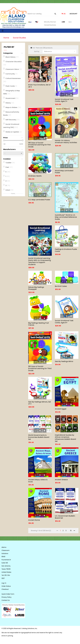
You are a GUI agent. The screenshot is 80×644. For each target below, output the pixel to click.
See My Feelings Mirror (64, 361)
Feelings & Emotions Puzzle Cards (66, 250)
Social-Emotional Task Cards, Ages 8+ (64, 322)
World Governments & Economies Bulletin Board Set (39, 437)
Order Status (6, 586)
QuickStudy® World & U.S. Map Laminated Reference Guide (66, 217)
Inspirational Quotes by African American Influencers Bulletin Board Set (65, 438)
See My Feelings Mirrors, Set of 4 (40, 403)
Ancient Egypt (61, 409)
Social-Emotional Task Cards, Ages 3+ (64, 100)
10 (71, 531)
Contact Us (6, 600)
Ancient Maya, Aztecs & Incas (38, 481)
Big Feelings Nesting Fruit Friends (38, 324)
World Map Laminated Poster (64, 172)
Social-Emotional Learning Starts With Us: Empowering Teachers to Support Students (40, 261)
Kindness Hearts (35, 176)
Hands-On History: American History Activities (66, 141)
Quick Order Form (8, 594)
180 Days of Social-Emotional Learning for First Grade (39, 145)
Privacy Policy (7, 597)
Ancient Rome (34, 520)
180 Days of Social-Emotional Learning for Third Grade (40, 368)
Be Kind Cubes (61, 286)
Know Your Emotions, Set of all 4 (39, 86)
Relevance (60, 51)
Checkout (5, 589)
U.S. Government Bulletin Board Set (65, 517)
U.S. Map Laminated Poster (39, 200)
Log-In (4, 583)
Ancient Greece (61, 480)
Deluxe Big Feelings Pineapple (36, 288)
